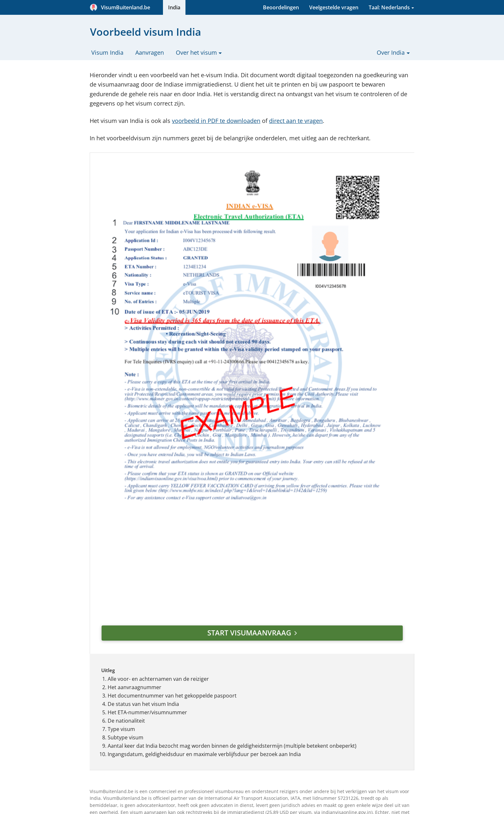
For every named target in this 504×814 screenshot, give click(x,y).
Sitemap (233, 747)
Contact (233, 713)
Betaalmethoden (244, 756)
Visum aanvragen (350, 737)
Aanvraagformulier (179, 662)
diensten (180, 599)
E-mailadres (314, 717)
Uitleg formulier (176, 679)
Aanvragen (150, 52)
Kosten (165, 688)
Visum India (107, 52)
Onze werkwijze (242, 671)
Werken (166, 729)
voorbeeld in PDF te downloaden (216, 121)
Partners (234, 704)
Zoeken (232, 739)
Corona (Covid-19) (178, 738)
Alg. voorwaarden (245, 688)
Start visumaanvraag (195, 480)
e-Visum (166, 713)
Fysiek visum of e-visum (185, 721)
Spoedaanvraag (175, 704)
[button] (376, 684)
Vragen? (166, 746)
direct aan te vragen (296, 121)
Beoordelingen (281, 7)
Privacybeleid (239, 696)
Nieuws (165, 754)
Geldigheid (170, 671)
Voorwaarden (173, 696)
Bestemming (315, 682)
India (174, 7)
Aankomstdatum (320, 699)
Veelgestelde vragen (334, 7)
